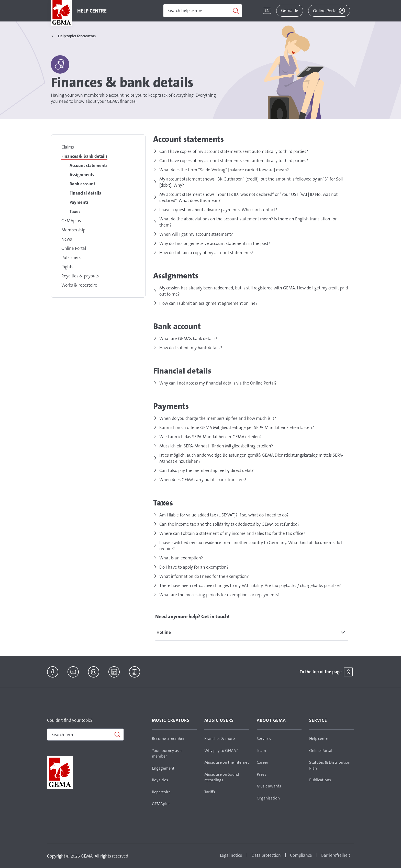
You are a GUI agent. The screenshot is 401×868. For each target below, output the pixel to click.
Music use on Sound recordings (222, 777)
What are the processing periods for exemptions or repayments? (220, 595)
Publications (320, 780)
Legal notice (231, 855)
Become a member (168, 739)
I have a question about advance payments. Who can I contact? (218, 210)
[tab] (252, 632)
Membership (73, 230)
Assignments (82, 175)
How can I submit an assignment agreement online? (208, 303)
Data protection (266, 855)
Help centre (319, 739)
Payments (79, 202)
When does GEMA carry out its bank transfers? (203, 480)
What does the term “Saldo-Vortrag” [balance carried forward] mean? (224, 170)
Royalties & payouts (80, 276)
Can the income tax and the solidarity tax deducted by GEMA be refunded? (229, 524)
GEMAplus (71, 221)
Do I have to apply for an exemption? (194, 567)
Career (263, 762)
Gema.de (290, 10)
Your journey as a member (167, 753)
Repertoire (161, 792)
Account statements (88, 165)
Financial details (85, 193)
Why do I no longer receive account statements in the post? (215, 243)
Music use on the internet (227, 762)
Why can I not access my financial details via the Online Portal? (218, 383)
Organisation (268, 798)
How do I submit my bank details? (191, 348)
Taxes (75, 211)
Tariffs (210, 792)
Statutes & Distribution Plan (330, 765)
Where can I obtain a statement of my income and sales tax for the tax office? (232, 533)
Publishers (71, 257)
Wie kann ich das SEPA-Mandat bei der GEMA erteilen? (211, 437)
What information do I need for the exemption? (204, 576)
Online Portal (74, 248)
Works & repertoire (79, 285)
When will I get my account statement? (196, 234)
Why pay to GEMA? (221, 751)
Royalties (160, 780)
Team (261, 751)
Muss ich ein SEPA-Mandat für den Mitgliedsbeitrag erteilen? (216, 446)
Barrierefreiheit (336, 855)
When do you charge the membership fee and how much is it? (218, 418)
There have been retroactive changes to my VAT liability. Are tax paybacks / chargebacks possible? (250, 585)
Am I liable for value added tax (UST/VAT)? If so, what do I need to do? (224, 515)
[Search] (203, 11)
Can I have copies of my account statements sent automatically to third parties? (234, 151)
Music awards (269, 786)
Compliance (301, 855)
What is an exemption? (181, 558)
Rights (67, 267)
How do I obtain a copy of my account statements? (207, 253)
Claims (68, 147)
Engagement (163, 768)
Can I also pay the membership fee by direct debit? (207, 470)
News (67, 239)
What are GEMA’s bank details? (188, 339)
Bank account (82, 184)
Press (261, 774)
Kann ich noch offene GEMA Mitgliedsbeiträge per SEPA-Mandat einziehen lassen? (237, 427)
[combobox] (85, 735)
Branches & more (220, 739)
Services (264, 739)
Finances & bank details (84, 156)
